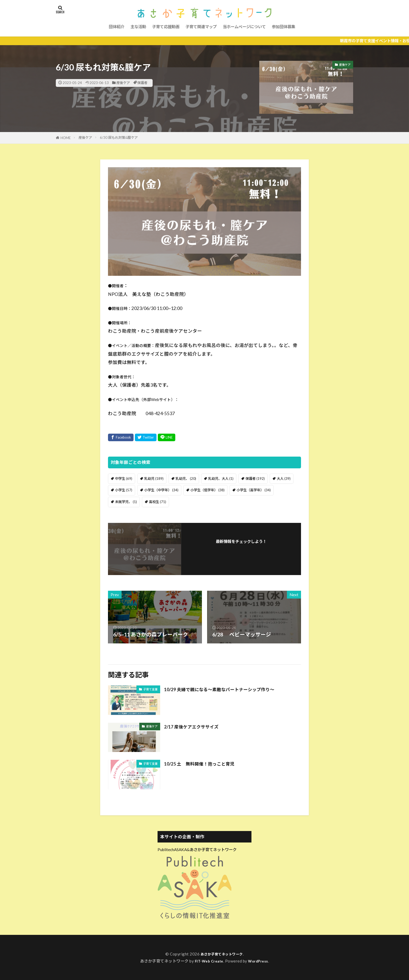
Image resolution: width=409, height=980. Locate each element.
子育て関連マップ (201, 27)
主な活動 (138, 27)
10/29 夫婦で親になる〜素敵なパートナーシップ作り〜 (229, 689)
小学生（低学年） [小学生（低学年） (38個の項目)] (207, 490)
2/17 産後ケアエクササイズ (196, 726)
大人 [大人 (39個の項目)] (284, 479)
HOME (66, 138)
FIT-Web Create (208, 961)
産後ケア (123, 83)
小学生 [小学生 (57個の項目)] (124, 490)
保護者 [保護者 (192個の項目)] (255, 479)
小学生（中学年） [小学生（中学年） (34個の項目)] (161, 490)
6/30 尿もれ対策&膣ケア (119, 138)
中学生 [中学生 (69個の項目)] (124, 479)
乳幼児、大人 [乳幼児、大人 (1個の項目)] (221, 479)
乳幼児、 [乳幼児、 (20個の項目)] (186, 479)
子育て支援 (150, 689)
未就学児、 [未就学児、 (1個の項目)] (126, 502)
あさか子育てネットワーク (222, 954)
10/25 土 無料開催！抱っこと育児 (205, 763)
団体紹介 (117, 27)
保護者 (142, 83)
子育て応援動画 (166, 27)
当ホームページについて (244, 27)
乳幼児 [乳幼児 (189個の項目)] (154, 479)
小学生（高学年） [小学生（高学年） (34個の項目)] (254, 490)
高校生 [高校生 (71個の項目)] (158, 502)
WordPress (260, 961)
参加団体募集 (284, 27)
